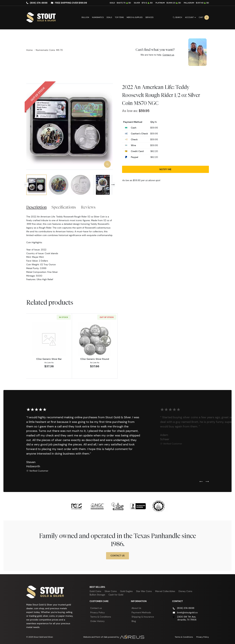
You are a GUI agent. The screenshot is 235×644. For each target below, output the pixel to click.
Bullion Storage (97, 595)
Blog (134, 621)
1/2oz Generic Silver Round (95, 359)
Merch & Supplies (135, 17)
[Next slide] (113, 185)
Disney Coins (185, 591)
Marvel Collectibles (165, 591)
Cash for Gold (116, 595)
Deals (109, 17)
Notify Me (165, 169)
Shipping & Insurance (143, 617)
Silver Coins (111, 591)
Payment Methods (141, 612)
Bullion (85, 17)
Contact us (168, 55)
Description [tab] (36, 207)
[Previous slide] (26, 185)
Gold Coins (95, 591)
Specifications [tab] (64, 207)
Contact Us (117, 556)
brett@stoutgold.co (187, 612)
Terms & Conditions (101, 617)
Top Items (119, 17)
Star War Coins (144, 591)
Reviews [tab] (88, 207)
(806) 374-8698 (39, 3)
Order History (97, 621)
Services (149, 17)
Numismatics (98, 17)
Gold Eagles (126, 591)
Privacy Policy (98, 612)
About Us (136, 608)
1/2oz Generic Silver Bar (49, 359)
